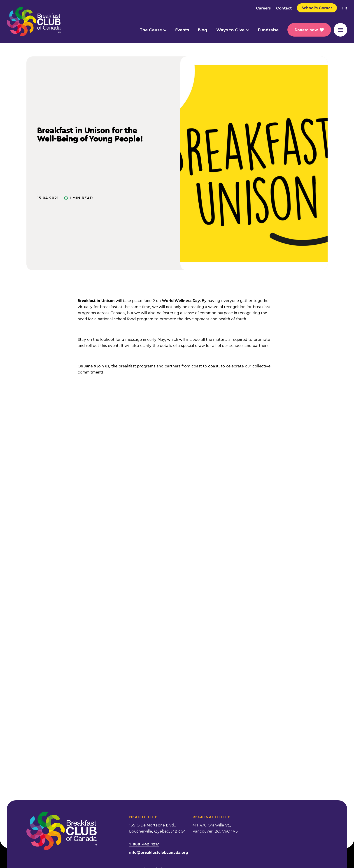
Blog (203, 30)
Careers (263, 8)
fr (345, 8)
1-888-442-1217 (144, 844)
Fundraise (268, 30)
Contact (284, 8)
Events (182, 30)
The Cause (153, 30)
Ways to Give (233, 30)
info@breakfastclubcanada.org (159, 852)
